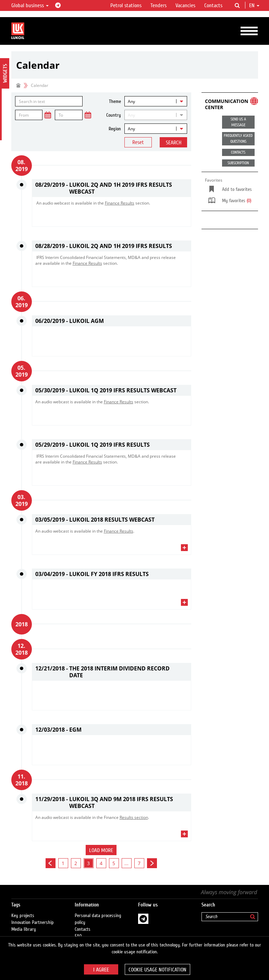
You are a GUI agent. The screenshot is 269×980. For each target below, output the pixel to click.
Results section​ (134, 817)
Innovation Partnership (33, 923)
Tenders (158, 5)
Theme (115, 102)
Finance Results (119, 531)
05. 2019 (22, 371)
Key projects (23, 916)
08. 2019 (22, 166)
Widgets (5, 73)
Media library (24, 929)
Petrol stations (126, 5)
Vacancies (185, 5)
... (126, 863)
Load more (101, 850)
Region (115, 129)
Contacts (213, 5)
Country (114, 115)
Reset (138, 142)
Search (174, 143)
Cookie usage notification (157, 970)
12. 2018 (22, 649)
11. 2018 (22, 780)
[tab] (112, 225)
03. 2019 (22, 500)
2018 (22, 624)
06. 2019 (22, 302)
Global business (30, 5)
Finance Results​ (120, 203)
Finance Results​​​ (119, 402)
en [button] (254, 5)
